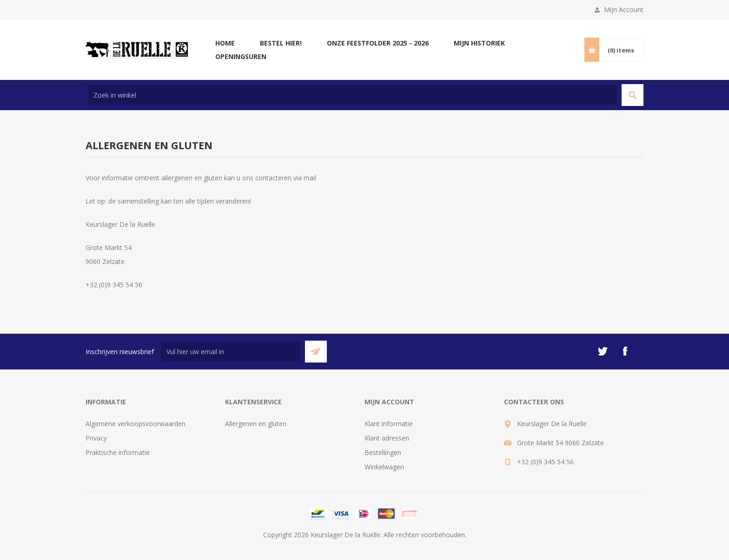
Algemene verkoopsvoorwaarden (136, 424)
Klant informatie (389, 424)
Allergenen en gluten (256, 424)
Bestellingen (383, 452)
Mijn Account (624, 10)
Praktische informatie (118, 452)
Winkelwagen (384, 467)
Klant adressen (387, 438)
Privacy (96, 438)
